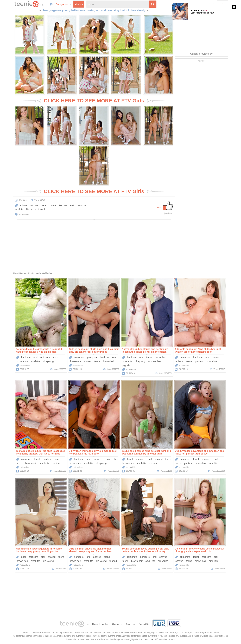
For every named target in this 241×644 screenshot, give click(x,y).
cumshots (79, 357)
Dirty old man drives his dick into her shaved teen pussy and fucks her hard (91, 550)
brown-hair (22, 361)
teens (43, 205)
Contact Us (144, 624)
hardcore (26, 357)
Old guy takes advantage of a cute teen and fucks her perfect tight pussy (199, 452)
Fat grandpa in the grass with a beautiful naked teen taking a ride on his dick (39, 350)
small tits (19, 209)
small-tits (36, 361)
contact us (148, 639)
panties (199, 361)
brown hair (82, 205)
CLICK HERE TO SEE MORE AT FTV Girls (94, 101)
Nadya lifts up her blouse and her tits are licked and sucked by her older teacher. (145, 350)
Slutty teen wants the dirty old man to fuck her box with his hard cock (93, 452)
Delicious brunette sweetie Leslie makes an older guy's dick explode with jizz (199, 550)
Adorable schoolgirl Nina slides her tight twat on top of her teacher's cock (198, 350)
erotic (72, 205)
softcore (24, 205)
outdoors (34, 205)
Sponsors (131, 624)
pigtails (126, 365)
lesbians (63, 205)
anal (23, 557)
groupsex (92, 357)
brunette (53, 205)
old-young (48, 361)
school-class (155, 361)
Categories (64, 4)
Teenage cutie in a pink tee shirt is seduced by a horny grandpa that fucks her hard (41, 452)
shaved (88, 361)
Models (79, 4)
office (115, 459)
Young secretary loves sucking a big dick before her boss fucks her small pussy (145, 550)
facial (37, 459)
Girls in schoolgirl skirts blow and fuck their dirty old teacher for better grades (94, 350)
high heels (31, 209)
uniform (179, 361)
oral (36, 357)
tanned (42, 209)
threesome (75, 361)
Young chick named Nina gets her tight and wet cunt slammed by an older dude (146, 452)
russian (56, 463)
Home (95, 624)
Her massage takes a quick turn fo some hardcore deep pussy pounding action (39, 550)
